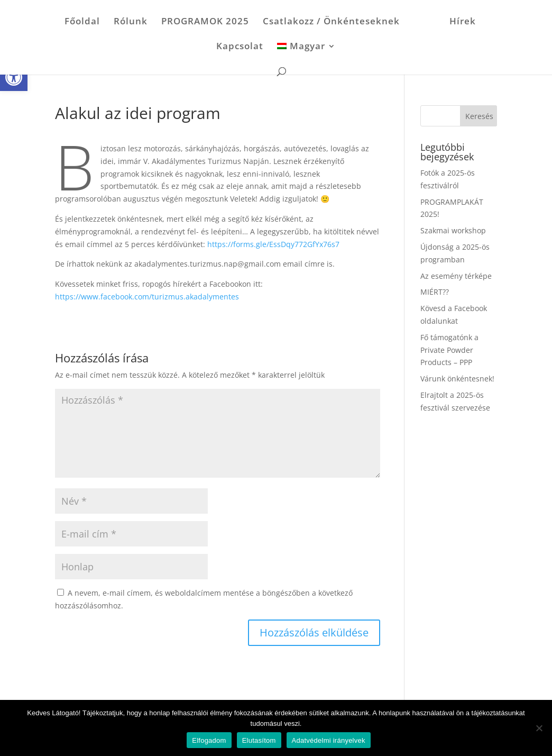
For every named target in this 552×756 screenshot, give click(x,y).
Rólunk (131, 22)
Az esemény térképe (456, 276)
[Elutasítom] (539, 728)
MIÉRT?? (435, 292)
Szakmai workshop (453, 230)
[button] (14, 77)
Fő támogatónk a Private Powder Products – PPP (449, 350)
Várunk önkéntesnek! (457, 379)
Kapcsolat (240, 47)
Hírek (463, 22)
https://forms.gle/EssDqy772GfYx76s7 (273, 244)
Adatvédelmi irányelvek (329, 740)
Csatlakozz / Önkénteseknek (331, 22)
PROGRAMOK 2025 (205, 22)
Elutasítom (259, 740)
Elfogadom (209, 740)
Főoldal (82, 22)
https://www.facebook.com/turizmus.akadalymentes (147, 297)
